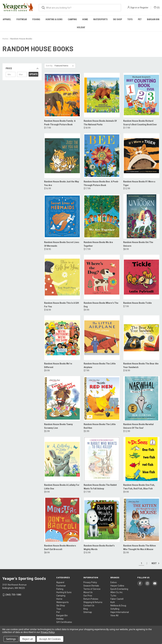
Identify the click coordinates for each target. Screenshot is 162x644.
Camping (72, 19)
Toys (130, 19)
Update (34, 74)
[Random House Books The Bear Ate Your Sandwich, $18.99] (141, 338)
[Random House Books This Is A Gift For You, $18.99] (62, 277)
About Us (88, 592)
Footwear (22, 19)
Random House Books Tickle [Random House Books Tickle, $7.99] (137, 303)
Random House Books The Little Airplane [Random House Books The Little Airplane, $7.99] (100, 365)
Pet (140, 19)
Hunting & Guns (54, 19)
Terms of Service (92, 589)
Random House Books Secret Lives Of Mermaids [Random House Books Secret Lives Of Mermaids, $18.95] (62, 244)
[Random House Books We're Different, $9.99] (62, 338)
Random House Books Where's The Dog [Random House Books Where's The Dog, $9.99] (101, 305)
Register (144, 8)
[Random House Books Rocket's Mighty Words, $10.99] (102, 520)
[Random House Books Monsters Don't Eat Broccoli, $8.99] (62, 520)
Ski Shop (117, 19)
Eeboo (114, 582)
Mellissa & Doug (118, 606)
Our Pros (88, 596)
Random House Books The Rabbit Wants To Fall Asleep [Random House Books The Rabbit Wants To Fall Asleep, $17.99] (100, 487)
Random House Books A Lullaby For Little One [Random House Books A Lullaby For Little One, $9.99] (62, 487)
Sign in (134, 8)
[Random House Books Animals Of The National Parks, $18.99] (102, 95)
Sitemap (88, 612)
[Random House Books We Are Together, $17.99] (102, 216)
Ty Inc (113, 596)
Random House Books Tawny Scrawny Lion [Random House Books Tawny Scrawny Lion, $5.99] (58, 426)
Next (156, 563)
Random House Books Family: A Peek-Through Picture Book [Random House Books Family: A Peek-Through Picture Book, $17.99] (60, 123)
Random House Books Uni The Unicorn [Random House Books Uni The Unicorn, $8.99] (138, 244)
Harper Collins (117, 586)
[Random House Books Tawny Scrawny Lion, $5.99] (62, 398)
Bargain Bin (153, 19)
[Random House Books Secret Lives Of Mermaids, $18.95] (62, 216)
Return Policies (91, 599)
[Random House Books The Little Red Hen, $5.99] (102, 398)
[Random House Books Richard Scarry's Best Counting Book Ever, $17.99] (141, 95)
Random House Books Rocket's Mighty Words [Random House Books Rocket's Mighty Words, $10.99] (99, 547)
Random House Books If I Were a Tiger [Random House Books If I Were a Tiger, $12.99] (139, 183)
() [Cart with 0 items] (157, 7)
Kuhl (113, 602)
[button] (22, 68)
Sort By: (49, 66)
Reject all (28, 639)
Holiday (81, 27)
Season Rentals (91, 586)
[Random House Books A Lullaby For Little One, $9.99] (62, 459)
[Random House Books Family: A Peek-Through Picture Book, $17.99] (62, 95)
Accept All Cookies (50, 639)
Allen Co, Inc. (117, 592)
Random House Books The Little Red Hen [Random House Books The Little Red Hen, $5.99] (100, 426)
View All (114, 615)
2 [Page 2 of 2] (147, 563)
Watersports (100, 19)
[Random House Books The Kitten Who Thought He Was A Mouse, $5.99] (141, 520)
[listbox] (65, 66)
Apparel (7, 19)
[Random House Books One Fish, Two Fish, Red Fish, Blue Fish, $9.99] (141, 459)
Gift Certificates (64, 622)
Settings (11, 639)
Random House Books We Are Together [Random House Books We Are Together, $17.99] (98, 244)
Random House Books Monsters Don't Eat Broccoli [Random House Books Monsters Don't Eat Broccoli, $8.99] (60, 547)
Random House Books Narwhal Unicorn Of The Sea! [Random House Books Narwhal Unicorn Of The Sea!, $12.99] (138, 426)
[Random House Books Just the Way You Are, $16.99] (62, 156)
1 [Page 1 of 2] (141, 563)
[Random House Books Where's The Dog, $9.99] (102, 277)
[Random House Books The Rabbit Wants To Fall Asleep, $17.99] (102, 459)
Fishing (36, 19)
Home (85, 19)
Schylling (115, 609)
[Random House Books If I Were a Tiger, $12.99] (141, 156)
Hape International (120, 612)
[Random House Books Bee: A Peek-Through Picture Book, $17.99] (102, 156)
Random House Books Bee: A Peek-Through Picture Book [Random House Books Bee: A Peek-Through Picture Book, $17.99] (101, 183)
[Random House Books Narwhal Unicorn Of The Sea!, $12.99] (141, 398)
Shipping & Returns (93, 602)
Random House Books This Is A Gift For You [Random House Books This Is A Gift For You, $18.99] (62, 305)
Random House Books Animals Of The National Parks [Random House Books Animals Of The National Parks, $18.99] (100, 123)
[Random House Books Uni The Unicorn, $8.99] (141, 216)
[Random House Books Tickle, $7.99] (141, 277)
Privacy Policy (90, 582)
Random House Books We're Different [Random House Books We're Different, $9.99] (58, 365)
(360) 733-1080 (13, 595)
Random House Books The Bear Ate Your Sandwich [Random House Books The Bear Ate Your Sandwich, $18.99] (141, 365)
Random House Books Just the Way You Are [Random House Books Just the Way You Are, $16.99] (62, 183)
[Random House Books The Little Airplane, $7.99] (102, 338)
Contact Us (89, 606)
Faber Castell (117, 599)
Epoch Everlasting (119, 589)
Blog (86, 609)
